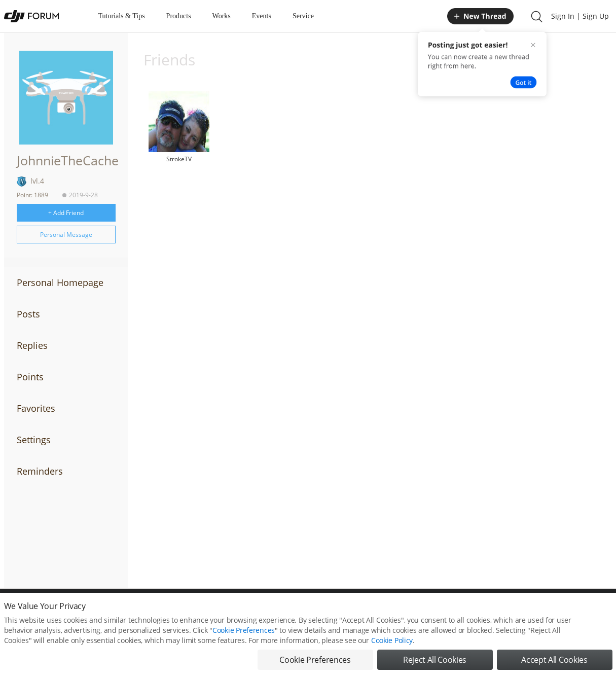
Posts (28, 314)
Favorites (36, 408)
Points (30, 377)
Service (303, 16)
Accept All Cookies (554, 664)
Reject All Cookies (435, 664)
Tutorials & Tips (122, 16)
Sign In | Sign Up (580, 16)
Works (222, 16)
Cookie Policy (392, 645)
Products (179, 16)
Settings (34, 440)
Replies (32, 345)
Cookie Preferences (244, 635)
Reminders (40, 471)
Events (262, 16)
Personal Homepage (60, 282)
